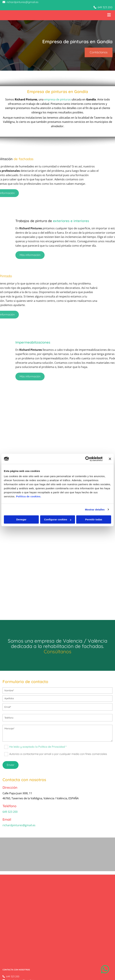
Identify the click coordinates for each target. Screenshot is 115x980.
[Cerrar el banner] (110, 459)
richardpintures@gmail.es (23, 2)
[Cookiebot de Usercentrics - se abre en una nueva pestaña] (88, 459)
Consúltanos (58, 651)
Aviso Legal (9, 931)
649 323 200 (105, 7)
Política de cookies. (29, 496)
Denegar (21, 519)
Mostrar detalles (95, 510)
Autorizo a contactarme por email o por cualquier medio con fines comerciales (58, 754)
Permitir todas (94, 519)
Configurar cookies (58, 519)
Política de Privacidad (14, 935)
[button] (99, 52)
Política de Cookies (13, 939)
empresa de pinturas (57, 99)
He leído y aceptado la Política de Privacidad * (38, 747)
